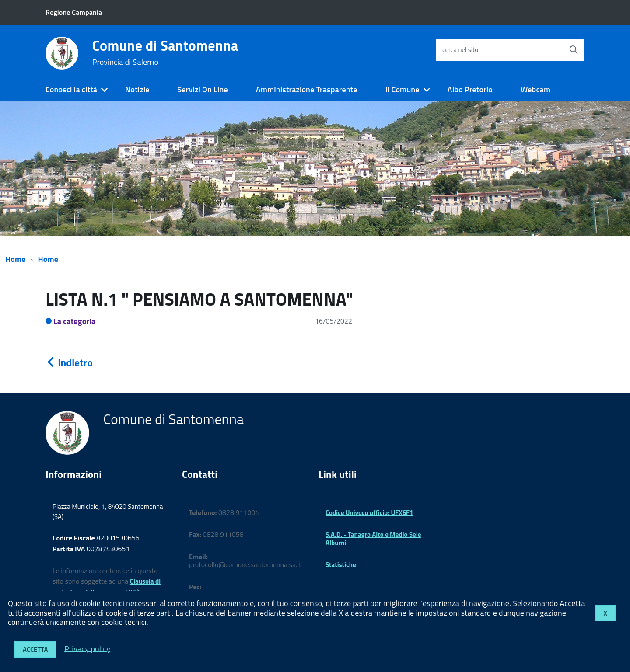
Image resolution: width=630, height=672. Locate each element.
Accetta (35, 649)
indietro (69, 363)
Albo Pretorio (470, 89)
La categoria (75, 321)
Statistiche (341, 565)
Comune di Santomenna (165, 52)
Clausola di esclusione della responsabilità (107, 587)
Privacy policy (87, 648)
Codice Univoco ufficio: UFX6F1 (369, 513)
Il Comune (402, 89)
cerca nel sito (460, 50)
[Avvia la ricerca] (574, 50)
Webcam (535, 89)
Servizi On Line (203, 89)
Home (16, 259)
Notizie (137, 89)
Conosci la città (71, 89)
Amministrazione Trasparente (307, 89)
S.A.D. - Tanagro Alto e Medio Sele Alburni (373, 538)
